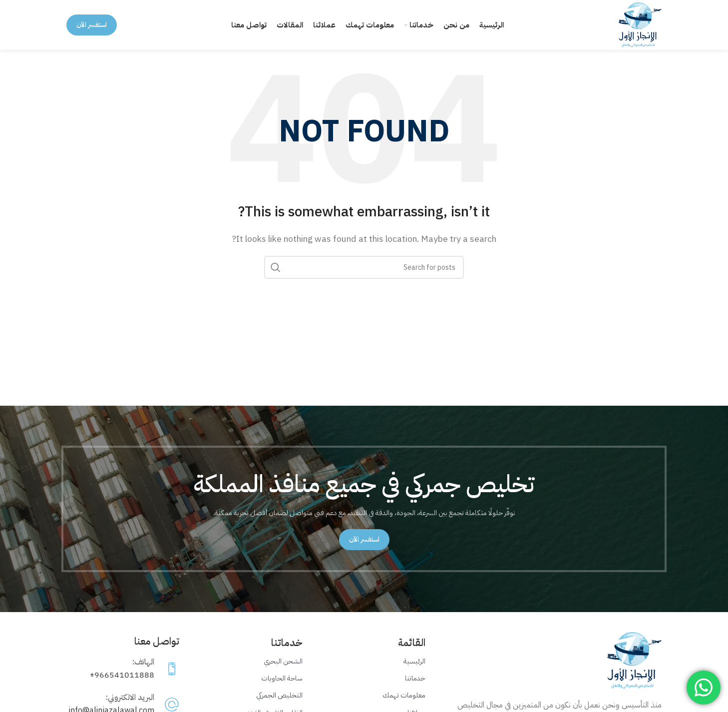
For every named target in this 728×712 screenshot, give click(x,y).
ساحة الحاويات (282, 678)
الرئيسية (414, 661)
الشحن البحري (283, 661)
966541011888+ (122, 675)
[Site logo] (640, 24)
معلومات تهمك (404, 696)
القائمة (412, 643)
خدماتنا (415, 678)
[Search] (364, 267)
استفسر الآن (92, 25)
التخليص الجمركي (279, 696)
